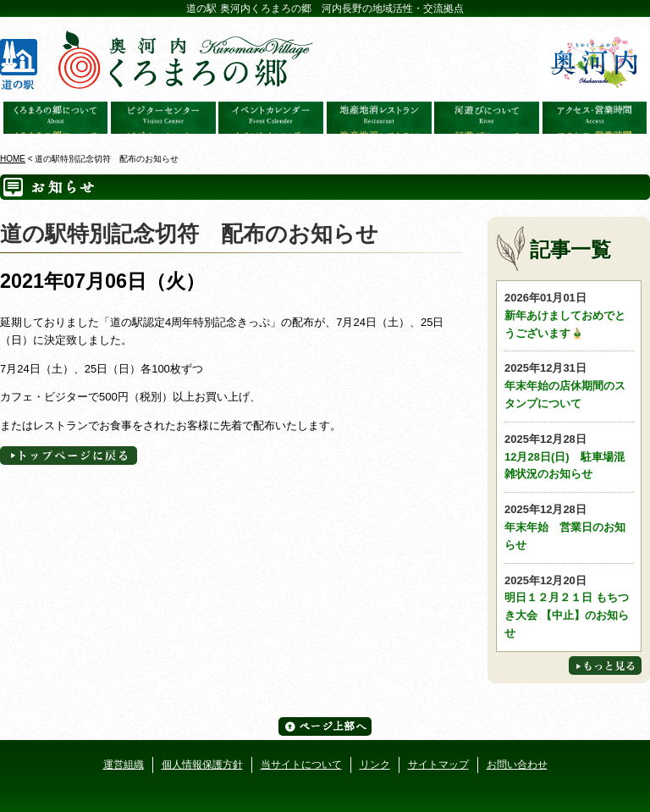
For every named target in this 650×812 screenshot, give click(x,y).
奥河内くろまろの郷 (56, 118)
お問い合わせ (517, 765)
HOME (13, 159)
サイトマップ (438, 765)
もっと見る (605, 666)
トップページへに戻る (69, 456)
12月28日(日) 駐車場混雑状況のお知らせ (569, 456)
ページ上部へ (325, 726)
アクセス (595, 118)
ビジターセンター (163, 118)
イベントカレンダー (271, 118)
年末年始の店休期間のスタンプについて (569, 385)
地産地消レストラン (379, 118)
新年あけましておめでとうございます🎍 (569, 315)
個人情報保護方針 (202, 765)
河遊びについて (487, 118)
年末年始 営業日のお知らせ (569, 526)
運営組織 (124, 765)
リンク (375, 765)
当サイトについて (301, 765)
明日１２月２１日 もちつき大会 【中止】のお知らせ (569, 606)
